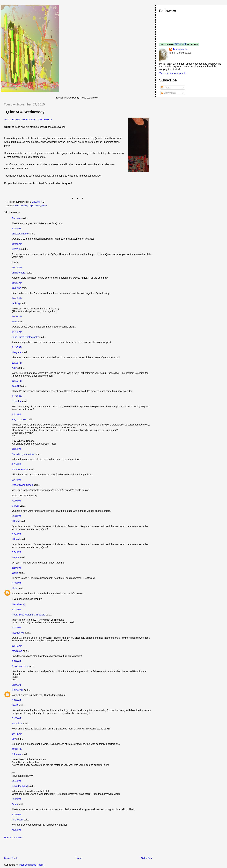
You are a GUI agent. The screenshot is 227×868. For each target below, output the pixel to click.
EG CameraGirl (20, 469)
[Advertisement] (41, 849)
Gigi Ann (17, 288)
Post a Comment (13, 837)
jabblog (16, 303)
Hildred (16, 521)
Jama (15, 804)
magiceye (17, 651)
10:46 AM (17, 734)
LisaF (15, 705)
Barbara (16, 218)
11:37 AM (17, 347)
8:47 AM (16, 718)
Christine (17, 401)
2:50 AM (16, 685)
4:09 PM (16, 501)
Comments (168, 93)
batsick (16, 386)
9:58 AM (16, 229)
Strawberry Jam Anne (23, 454)
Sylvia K (16, 249)
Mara (15, 322)
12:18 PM (17, 363)
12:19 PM (17, 381)
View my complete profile (173, 73)
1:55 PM (16, 449)
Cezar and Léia (20, 666)
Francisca (17, 724)
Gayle (15, 573)
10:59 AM (17, 316)
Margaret (17, 352)
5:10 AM (16, 700)
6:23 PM (16, 516)
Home (79, 858)
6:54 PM (16, 534)
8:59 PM (16, 583)
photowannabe (20, 234)
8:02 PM (16, 799)
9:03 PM (16, 610)
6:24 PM (16, 781)
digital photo (35, 206)
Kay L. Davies (19, 420)
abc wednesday (21, 206)
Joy (14, 739)
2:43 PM (16, 480)
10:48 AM (17, 298)
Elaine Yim (18, 690)
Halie (15, 588)
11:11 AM (17, 332)
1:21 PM (16, 414)
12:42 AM (17, 646)
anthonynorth (19, 273)
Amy (14, 368)
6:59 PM (16, 568)
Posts (166, 88)
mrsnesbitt (17, 820)
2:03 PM (16, 464)
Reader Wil (18, 633)
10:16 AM (17, 268)
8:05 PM (16, 814)
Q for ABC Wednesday (25, 112)
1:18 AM (16, 661)
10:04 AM (17, 244)
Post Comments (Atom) (32, 865)
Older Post (147, 858)
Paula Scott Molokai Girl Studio (29, 615)
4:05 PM (16, 830)
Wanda (16, 557)
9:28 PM (16, 628)
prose (44, 206)
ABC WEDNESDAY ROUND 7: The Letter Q (28, 119)
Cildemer (17, 754)
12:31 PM (17, 749)
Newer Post (10, 858)
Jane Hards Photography (25, 337)
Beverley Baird (20, 786)
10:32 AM (17, 283)
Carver (16, 506)
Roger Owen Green (22, 485)
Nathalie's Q (19, 604)
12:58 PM (17, 396)
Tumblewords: (180, 49)
